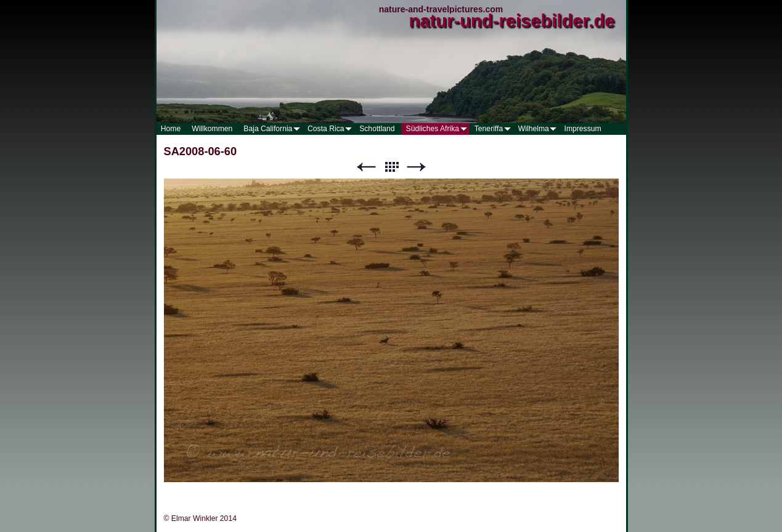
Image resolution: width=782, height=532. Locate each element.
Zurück (366, 167)
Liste (391, 167)
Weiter (417, 167)
